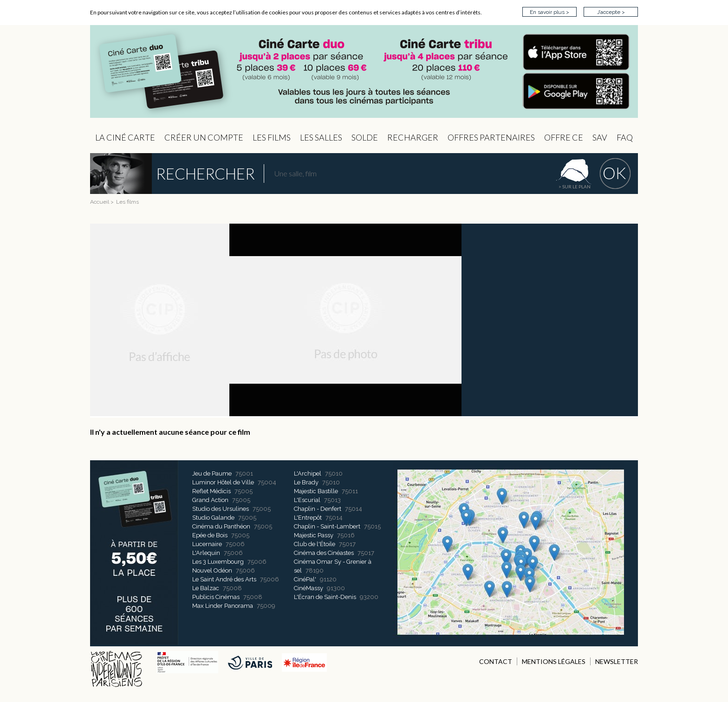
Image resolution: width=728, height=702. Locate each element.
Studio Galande (213, 518)
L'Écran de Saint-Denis (325, 597)
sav (600, 137)
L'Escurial (307, 500)
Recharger (413, 137)
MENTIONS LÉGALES (554, 661)
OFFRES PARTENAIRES (491, 137)
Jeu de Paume (212, 473)
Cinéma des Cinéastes (324, 553)
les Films (272, 137)
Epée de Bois (210, 535)
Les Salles (321, 137)
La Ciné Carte (125, 137)
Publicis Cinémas (216, 597)
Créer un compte (204, 137)
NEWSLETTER (617, 661)
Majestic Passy (314, 535)
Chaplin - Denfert (318, 509)
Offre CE (564, 137)
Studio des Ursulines (221, 509)
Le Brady (306, 482)
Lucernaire (207, 544)
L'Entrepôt (308, 518)
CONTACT (496, 661)
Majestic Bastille (316, 491)
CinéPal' (305, 579)
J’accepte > (611, 12)
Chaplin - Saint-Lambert (327, 526)
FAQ (625, 137)
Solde (365, 137)
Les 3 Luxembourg (218, 562)
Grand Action (210, 500)
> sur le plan (575, 187)
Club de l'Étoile (315, 544)
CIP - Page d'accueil (364, 72)
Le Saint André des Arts (224, 579)
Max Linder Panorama (223, 606)
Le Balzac (206, 588)
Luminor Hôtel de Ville (223, 482)
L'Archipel (308, 473)
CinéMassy (309, 588)
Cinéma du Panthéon (221, 526)
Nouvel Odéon (212, 570)
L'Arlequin (206, 553)
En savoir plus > (549, 12)
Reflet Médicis (211, 491)
